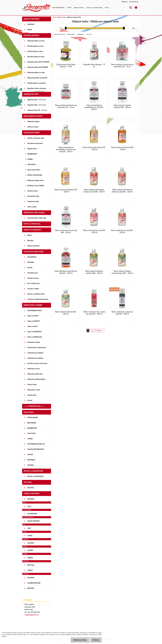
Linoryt (30, 400)
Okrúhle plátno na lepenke (36, 83)
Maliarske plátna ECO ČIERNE (38, 67)
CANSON (31, 543)
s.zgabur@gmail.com (31, 615)
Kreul (29, 506)
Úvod (55, 17)
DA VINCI (31, 488)
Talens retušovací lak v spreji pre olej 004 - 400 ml (94, 313)
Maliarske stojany (33, 121)
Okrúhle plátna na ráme (35, 46)
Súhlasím (96, 640)
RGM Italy (31, 565)
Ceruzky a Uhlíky (33, 289)
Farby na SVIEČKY (34, 321)
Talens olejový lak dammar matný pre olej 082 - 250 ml (94, 191)
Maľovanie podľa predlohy (36, 379)
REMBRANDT (32, 154)
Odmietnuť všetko (80, 640)
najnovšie (89, 34)
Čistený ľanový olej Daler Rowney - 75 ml (66, 66)
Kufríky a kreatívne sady (36, 138)
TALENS (30, 454)
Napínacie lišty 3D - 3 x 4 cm (37, 110)
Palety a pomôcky (33, 246)
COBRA (30, 159)
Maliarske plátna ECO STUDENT (39, 62)
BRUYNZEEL (32, 423)
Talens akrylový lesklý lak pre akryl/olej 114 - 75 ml (66, 106)
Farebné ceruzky (33, 278)
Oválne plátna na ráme (35, 51)
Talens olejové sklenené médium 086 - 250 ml (94, 272)
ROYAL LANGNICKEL (35, 175)
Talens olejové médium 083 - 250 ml (66, 313)
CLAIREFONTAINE (34, 583)
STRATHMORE (33, 417)
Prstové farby (32, 384)
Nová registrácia (134, 2)
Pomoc (107, 8)
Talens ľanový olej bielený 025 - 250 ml (66, 191)
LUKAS (30, 536)
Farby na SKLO (32, 326)
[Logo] (36, 8)
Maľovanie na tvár (34, 369)
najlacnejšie (71, 34)
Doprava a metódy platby (94, 8)
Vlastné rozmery (79, 8)
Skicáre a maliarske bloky (36, 294)
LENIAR (30, 550)
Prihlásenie (124, 2)
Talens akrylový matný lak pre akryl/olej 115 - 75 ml (122, 66)
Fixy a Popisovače (33, 283)
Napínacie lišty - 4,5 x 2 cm (37, 100)
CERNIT (30, 570)
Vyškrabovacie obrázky (35, 358)
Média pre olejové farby (36, 180)
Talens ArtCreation (34, 170)
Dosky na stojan (33, 127)
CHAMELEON (32, 514)
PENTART (31, 588)
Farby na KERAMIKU (35, 332)
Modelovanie (32, 395)
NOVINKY (31, 24)
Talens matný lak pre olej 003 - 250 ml (94, 231)
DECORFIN (31, 460)
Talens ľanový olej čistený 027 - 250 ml (94, 148)
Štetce (30, 235)
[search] (131, 8)
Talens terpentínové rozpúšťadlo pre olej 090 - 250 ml (94, 107)
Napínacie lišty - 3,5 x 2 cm (37, 105)
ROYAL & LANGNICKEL (36, 476)
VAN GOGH (32, 164)
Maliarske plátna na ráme (36, 41)
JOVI (29, 528)
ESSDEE (30, 558)
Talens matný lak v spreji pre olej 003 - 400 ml (122, 313)
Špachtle (30, 240)
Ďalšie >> (100, 330)
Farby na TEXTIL (33, 316)
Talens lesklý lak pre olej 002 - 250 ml (122, 231)
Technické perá (32, 273)
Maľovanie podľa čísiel (35, 374)
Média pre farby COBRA (36, 186)
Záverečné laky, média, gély (37, 218)
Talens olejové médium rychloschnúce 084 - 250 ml (122, 272)
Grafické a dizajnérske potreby (38, 299)
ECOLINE (31, 262)
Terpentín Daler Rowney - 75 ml (94, 66)
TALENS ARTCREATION (36, 449)
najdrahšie (80, 34)
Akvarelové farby (33, 196)
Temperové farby (33, 201)
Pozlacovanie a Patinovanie (37, 347)
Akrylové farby (32, 191)
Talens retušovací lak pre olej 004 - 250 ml (66, 231)
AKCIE (30, 30)
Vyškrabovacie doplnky (35, 353)
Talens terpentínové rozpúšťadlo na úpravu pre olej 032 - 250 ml (66, 149)
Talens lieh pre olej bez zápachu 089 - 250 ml (122, 106)
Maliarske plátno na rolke (36, 72)
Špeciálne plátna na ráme (36, 57)
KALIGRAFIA (32, 257)
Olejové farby (32, 149)
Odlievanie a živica (34, 390)
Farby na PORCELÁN (35, 337)
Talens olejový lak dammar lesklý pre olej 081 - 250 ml (122, 191)
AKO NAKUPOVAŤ (58, 8)
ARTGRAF (31, 499)
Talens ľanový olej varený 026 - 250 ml (122, 148)
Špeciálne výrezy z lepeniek (37, 88)
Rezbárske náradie (34, 342)
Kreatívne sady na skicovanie (37, 363)
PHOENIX (31, 578)
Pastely (30, 267)
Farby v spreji (32, 207)
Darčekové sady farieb (35, 143)
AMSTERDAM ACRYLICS (36, 444)
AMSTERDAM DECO (35, 310)
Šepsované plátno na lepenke (37, 78)
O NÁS (69, 8)
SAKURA (30, 465)
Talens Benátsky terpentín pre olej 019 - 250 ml (66, 272)
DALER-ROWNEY (34, 521)
